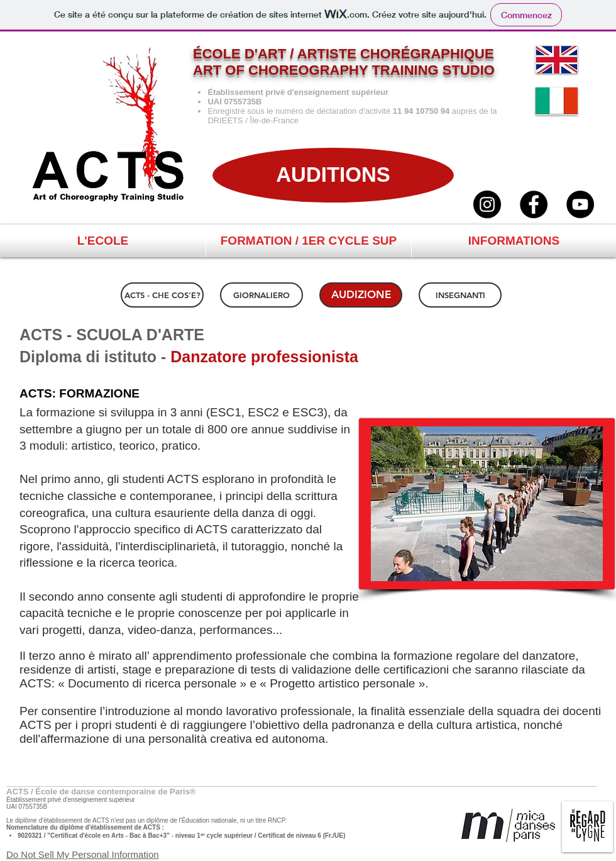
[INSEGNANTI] (460, 295)
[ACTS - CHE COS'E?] (162, 295)
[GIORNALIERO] (261, 295)
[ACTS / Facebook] (534, 204)
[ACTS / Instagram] (487, 204)
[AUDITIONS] (333, 175)
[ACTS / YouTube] (580, 204)
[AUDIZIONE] (361, 295)
